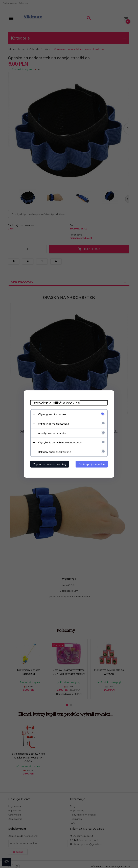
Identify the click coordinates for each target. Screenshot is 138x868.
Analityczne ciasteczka (52, 433)
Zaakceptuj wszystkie (92, 464)
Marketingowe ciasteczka (53, 424)
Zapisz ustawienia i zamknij (50, 464)
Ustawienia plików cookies (55, 403)
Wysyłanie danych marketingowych (60, 442)
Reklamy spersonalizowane (54, 452)
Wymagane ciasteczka (52, 414)
